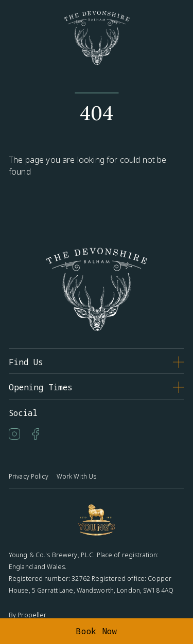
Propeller (32, 615)
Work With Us (76, 476)
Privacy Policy (29, 476)
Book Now (97, 631)
